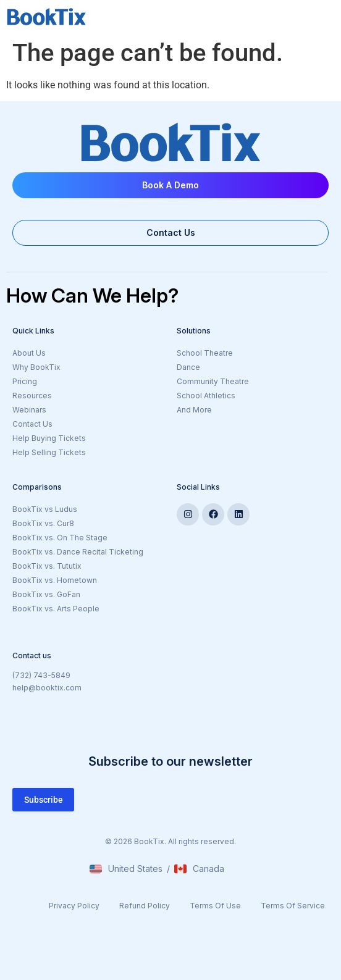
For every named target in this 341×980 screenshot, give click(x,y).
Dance (188, 367)
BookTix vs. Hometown (55, 580)
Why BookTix (36, 367)
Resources (32, 396)
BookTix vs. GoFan (46, 594)
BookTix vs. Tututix (47, 566)
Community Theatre (213, 381)
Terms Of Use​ (215, 906)
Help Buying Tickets (49, 438)
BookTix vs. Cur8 (43, 523)
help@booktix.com (47, 688)
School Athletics (206, 396)
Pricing (25, 381)
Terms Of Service (293, 906)
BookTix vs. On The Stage (60, 538)
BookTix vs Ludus (45, 509)
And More (251, 411)
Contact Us (32, 424)
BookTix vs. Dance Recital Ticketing (78, 552)
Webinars (29, 410)
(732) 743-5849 (41, 675)
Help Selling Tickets (49, 452)
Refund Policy (145, 906)
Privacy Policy (74, 906)
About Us (29, 353)
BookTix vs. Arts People (56, 609)
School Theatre (205, 353)
